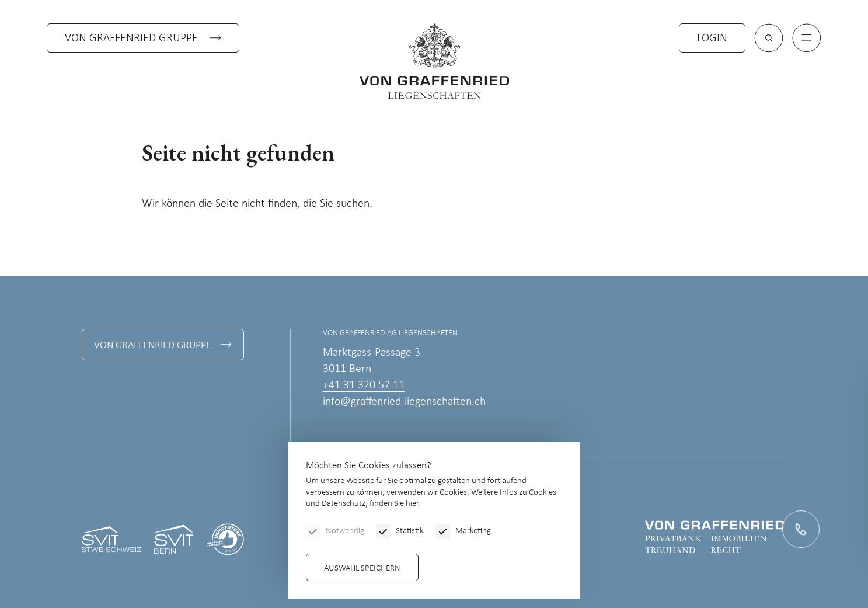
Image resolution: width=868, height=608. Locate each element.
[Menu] (807, 38)
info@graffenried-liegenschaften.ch (404, 402)
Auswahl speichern (362, 569)
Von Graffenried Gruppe (131, 39)
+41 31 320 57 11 (364, 385)
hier (412, 504)
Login (712, 39)
